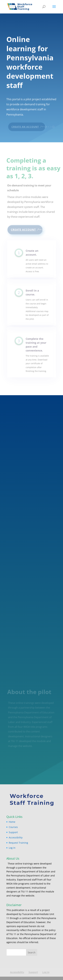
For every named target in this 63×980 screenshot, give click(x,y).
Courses (13, 827)
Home (12, 822)
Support (13, 832)
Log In (12, 848)
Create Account (23, 230)
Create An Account (25, 125)
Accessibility (16, 837)
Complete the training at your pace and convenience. (36, 347)
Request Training (18, 843)
